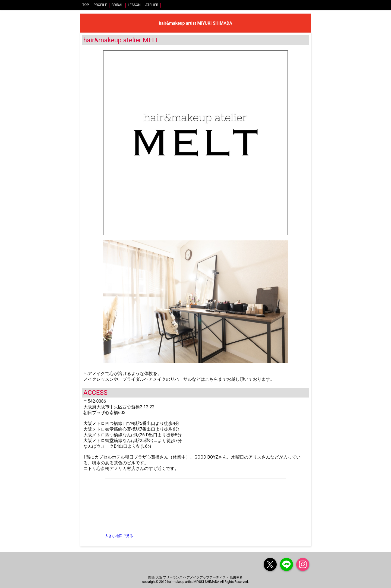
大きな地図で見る (119, 536)
